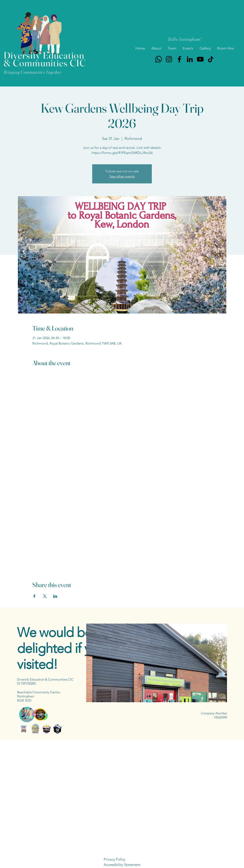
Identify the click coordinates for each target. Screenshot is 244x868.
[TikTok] (211, 59)
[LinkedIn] (190, 59)
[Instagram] (169, 59)
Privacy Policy (114, 859)
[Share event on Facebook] (34, 596)
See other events (122, 176)
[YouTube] (200, 59)
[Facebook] (179, 59)
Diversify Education (44, 55)
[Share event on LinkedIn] (55, 596)
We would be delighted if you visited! (61, 648)
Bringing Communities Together (33, 72)
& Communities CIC (45, 63)
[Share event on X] (45, 596)
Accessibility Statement (122, 865)
